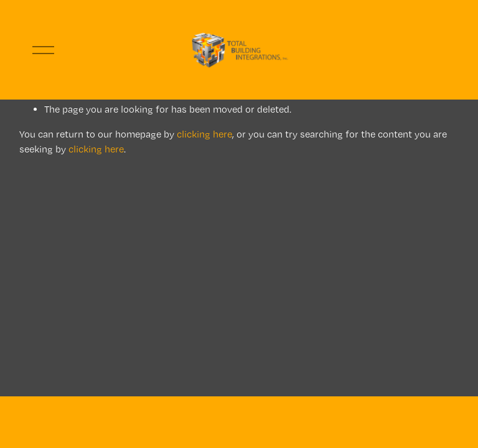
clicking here (204, 134)
